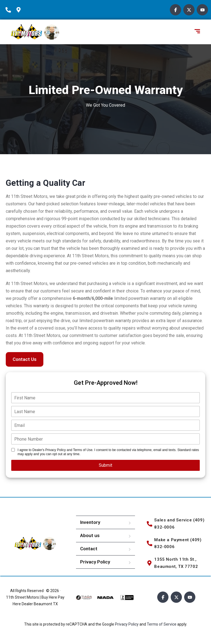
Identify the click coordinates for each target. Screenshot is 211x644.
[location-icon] (21, 10)
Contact (89, 549)
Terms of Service (162, 624)
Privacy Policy (95, 562)
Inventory (90, 522)
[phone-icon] (10, 10)
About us (90, 535)
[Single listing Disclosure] (13, 450)
